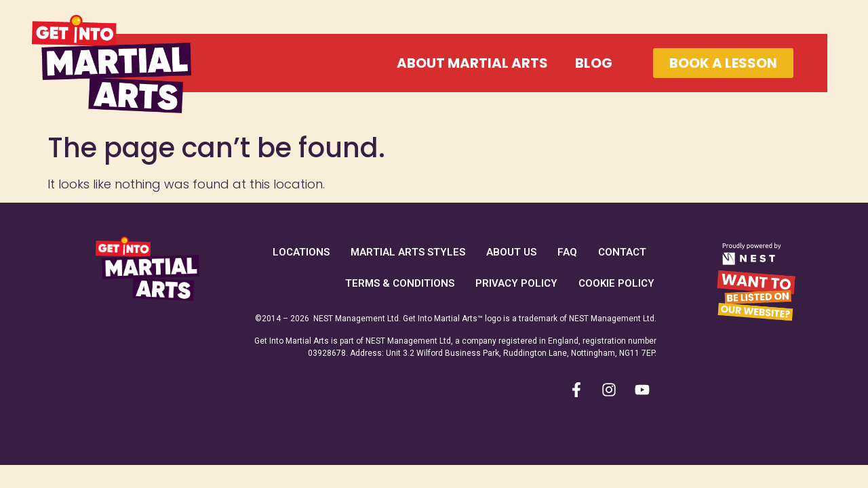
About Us (511, 252)
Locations (301, 252)
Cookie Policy (616, 283)
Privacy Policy (516, 283)
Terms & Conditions (400, 283)
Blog (594, 63)
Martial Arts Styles (408, 252)
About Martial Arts (472, 63)
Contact (622, 252)
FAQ (567, 252)
